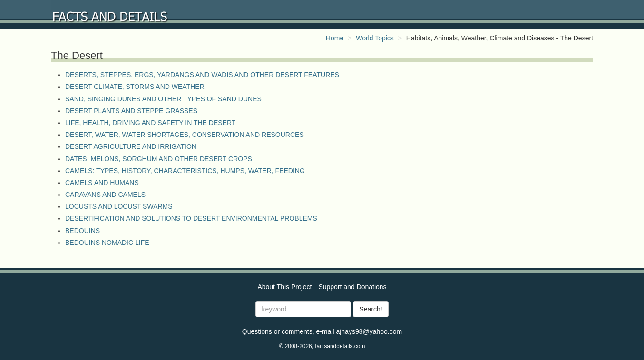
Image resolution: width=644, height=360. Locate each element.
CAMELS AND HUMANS (102, 183)
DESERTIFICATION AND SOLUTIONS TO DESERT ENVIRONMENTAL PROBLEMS (191, 218)
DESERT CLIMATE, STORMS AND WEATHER (135, 87)
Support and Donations (352, 287)
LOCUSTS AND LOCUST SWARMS (119, 206)
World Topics (375, 38)
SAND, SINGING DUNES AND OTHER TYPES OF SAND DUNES (163, 99)
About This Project (284, 287)
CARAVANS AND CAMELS (105, 195)
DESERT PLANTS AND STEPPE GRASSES (131, 111)
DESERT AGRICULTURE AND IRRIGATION (131, 146)
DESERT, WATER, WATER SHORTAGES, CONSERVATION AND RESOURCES (185, 135)
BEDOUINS (83, 231)
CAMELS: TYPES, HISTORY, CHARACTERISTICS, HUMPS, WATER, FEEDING (185, 171)
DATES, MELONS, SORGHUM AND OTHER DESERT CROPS (159, 159)
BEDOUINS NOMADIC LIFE (107, 243)
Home (335, 38)
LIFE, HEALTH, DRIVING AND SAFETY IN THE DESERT (150, 123)
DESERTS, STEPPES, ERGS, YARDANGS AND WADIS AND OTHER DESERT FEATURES (202, 75)
